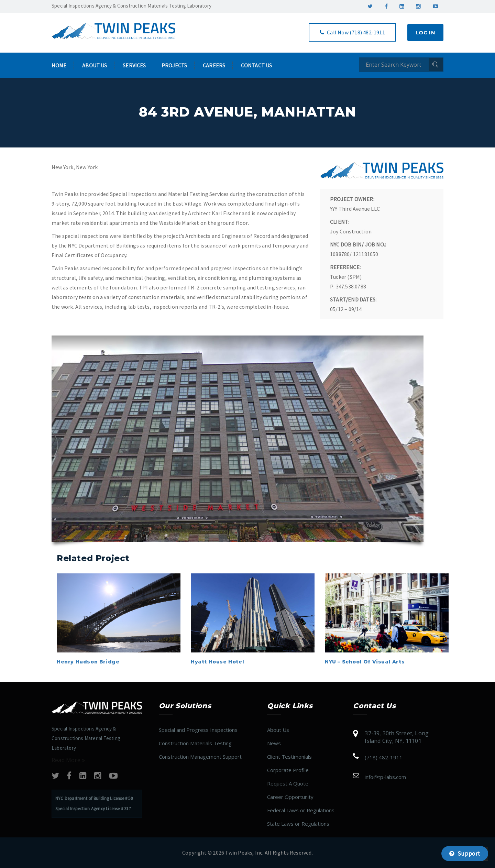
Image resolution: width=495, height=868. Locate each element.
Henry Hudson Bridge (88, 662)
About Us (95, 65)
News (274, 743)
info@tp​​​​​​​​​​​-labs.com (385, 777)
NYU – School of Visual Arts (365, 662)
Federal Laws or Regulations (301, 810)
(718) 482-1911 (384, 757)
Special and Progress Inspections (198, 730)
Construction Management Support (200, 757)
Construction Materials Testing (195, 743)
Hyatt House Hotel (217, 662)
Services (134, 65)
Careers (214, 65)
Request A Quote (288, 783)
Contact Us (256, 65)
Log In (425, 32)
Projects (174, 65)
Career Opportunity (290, 797)
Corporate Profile (288, 770)
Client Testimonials (289, 757)
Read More (68, 760)
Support (465, 854)
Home (59, 65)
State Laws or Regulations (298, 824)
